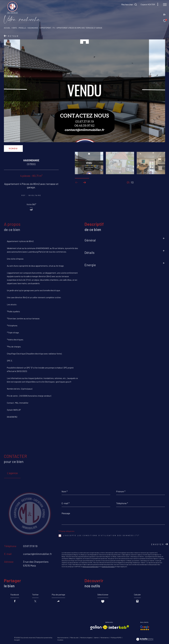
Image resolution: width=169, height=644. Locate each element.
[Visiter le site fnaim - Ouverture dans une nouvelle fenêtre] (105, 627)
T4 (54, 28)
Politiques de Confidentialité (91, 567)
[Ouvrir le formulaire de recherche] (129, 5)
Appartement (46, 28)
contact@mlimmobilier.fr (37, 554)
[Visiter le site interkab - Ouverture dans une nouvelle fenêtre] (119, 627)
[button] (84, 183)
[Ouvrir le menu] (165, 5)
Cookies (60, 640)
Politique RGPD (116, 637)
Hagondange (33, 28)
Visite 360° (31, 204)
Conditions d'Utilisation (108, 567)
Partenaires (105, 637)
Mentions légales (86, 637)
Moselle (22, 28)
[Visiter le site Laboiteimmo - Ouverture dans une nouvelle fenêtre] (145, 639)
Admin (97, 637)
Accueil (7, 28)
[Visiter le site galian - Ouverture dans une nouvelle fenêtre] (96, 628)
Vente (15, 28)
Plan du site (74, 637)
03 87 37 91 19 (30, 546)
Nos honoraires (63, 637)
